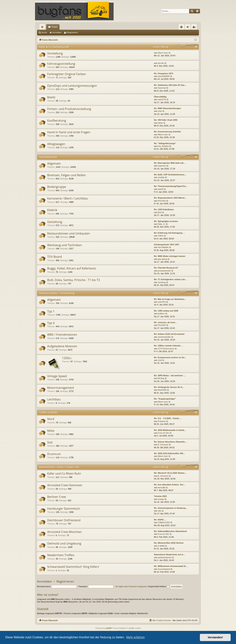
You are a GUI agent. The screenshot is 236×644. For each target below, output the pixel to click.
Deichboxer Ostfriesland (64, 520)
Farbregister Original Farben (67, 74)
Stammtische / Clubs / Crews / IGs (59, 467)
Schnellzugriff (43, 28)
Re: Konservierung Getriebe (167, 132)
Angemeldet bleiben (159, 586)
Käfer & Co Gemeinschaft (54, 47)
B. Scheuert (163, 445)
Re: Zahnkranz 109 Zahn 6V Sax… (170, 85)
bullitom (161, 314)
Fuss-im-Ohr (163, 433)
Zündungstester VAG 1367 (167, 244)
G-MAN (161, 546)
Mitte (51, 431)
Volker (161, 236)
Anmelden (57, 32)
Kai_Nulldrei (163, 146)
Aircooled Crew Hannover (65, 485)
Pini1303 (162, 201)
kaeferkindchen (165, 557)
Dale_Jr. (162, 224)
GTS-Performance (166, 349)
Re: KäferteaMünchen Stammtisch (170, 531)
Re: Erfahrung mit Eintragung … (169, 233)
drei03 (161, 189)
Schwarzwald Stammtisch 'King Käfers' (73, 567)
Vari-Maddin (163, 247)
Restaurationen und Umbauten (69, 233)
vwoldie (161, 177)
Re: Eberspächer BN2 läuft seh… (170, 163)
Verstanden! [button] (215, 637)
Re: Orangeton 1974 (164, 73)
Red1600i (162, 390)
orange (161, 499)
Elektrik (52, 210)
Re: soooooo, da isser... (165, 322)
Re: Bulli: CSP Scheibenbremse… (170, 175)
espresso (162, 166)
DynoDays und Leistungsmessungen (72, 86)
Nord (51, 419)
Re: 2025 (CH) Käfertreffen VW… (170, 453)
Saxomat (162, 88)
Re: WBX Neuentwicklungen (168, 108)
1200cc (67, 358)
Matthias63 (142, 613)
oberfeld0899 (164, 76)
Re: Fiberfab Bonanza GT (166, 268)
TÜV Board (54, 257)
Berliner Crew (57, 497)
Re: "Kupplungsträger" (165, 399)
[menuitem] (181, 27)
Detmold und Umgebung (64, 543)
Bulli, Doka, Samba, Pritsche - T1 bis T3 (74, 280)
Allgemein (54, 163)
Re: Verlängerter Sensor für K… (169, 387)
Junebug (162, 282)
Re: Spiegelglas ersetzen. (166, 221)
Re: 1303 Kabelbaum (164, 209)
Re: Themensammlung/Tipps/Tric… (171, 186)
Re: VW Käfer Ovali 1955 (166, 120)
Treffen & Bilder (48, 412)
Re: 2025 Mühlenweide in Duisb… (170, 430)
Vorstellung (55, 53)
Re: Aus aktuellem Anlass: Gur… (170, 485)
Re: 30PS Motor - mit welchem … (170, 376)
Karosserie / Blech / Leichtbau (68, 198)
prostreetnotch (164, 271)
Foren (54, 27)
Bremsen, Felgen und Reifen (66, 175)
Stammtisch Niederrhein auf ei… (170, 555)
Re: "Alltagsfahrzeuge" (165, 143)
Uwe (160, 111)
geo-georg (162, 259)
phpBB (108, 628)
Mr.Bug (161, 378)
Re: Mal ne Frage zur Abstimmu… (170, 299)
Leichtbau (54, 399)
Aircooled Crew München (64, 532)
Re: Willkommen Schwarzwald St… (171, 566)
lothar (160, 123)
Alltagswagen (56, 144)
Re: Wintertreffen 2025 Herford (169, 543)
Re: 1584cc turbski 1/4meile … (169, 346)
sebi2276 (162, 99)
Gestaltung (55, 222)
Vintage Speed (57, 376)
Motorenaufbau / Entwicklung (57, 293)
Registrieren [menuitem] (195, 28)
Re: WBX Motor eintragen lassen (170, 256)
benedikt (162, 488)
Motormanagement (61, 388)
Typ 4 (51, 323)
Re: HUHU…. (160, 520)
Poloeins (162, 421)
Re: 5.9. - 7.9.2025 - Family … (168, 418)
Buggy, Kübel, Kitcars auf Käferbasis (72, 268)
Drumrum (54, 454)
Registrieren (72, 32)
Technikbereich (48, 157)
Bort (160, 212)
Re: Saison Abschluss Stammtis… (170, 442)
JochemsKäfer (164, 337)
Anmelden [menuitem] (189, 28)
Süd (50, 442)
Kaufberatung (57, 120)
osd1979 (162, 302)
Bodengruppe (57, 187)
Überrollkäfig (160, 97)
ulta (159, 511)
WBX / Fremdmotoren (62, 335)
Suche (44, 32)
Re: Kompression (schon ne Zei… (170, 357)
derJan (161, 63)
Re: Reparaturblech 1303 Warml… (170, 198)
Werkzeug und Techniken (65, 245)
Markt (51, 97)
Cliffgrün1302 (164, 522)
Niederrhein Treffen (61, 555)
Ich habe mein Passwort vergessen (131, 586)
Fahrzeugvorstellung (61, 64)
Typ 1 (51, 311)
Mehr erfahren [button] (135, 637)
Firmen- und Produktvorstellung (69, 109)
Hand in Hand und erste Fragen (69, 132)
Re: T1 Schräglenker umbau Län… (170, 279)
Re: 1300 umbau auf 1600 (166, 311)
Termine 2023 (160, 496)
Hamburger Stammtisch (64, 509)
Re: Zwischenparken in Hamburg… (171, 508)
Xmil (160, 360)
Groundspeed (164, 569)
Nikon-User (163, 53)
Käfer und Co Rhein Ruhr (64, 473)
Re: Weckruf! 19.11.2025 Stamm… (170, 473)
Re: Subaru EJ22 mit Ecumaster (169, 334)
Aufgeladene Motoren (62, 346)
